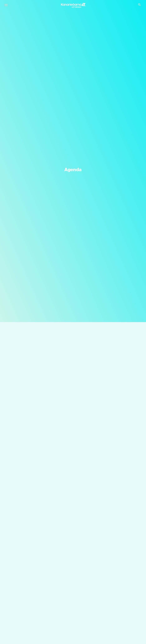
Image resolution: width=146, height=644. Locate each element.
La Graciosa (79, 595)
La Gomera (19, 595)
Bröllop (17, 621)
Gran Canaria (80, 574)
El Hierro (78, 588)
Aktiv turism (79, 635)
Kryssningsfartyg (22, 628)
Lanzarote (19, 581)
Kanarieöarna (22, 566)
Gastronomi (20, 635)
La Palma (18, 588)
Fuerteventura (80, 581)
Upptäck (19, 613)
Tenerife (17, 574)
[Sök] (73, 334)
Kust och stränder (83, 621)
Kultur (76, 628)
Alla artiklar (19, 642)
